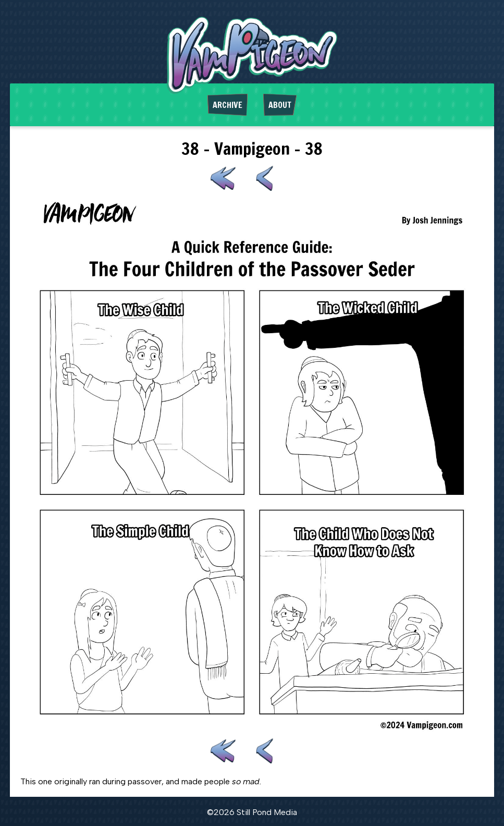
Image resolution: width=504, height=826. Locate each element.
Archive (228, 105)
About (280, 105)
